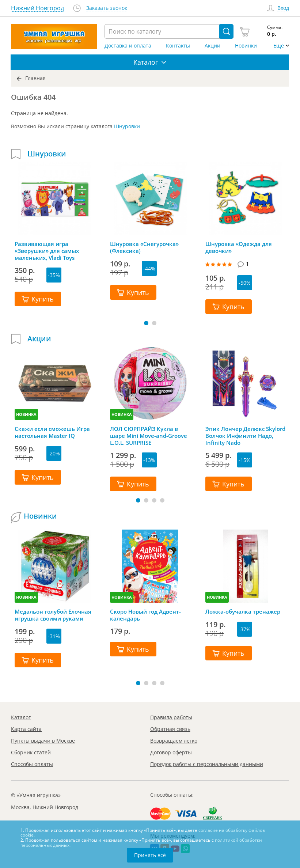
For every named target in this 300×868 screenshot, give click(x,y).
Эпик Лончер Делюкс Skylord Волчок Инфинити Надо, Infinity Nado (245, 436)
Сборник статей (31, 752)
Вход (283, 8)
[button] (146, 323)
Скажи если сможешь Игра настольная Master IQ (52, 432)
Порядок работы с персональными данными (207, 764)
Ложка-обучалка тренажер (243, 612)
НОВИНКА (26, 414)
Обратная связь (170, 729)
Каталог (21, 717)
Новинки (246, 46)
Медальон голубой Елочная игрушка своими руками (53, 615)
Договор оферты (171, 752)
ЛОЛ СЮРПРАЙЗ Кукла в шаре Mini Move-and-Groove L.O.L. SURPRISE (149, 436)
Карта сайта (26, 729)
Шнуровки (127, 126)
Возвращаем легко (174, 741)
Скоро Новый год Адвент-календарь (145, 615)
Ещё (279, 46)
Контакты (178, 46)
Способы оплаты (32, 764)
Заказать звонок (107, 8)
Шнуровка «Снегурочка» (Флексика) (144, 247)
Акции (212, 46)
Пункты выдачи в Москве (43, 741)
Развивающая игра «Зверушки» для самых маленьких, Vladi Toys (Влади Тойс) (47, 251)
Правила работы (171, 717)
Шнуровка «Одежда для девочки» (239, 247)
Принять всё (150, 855)
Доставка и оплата (128, 46)
